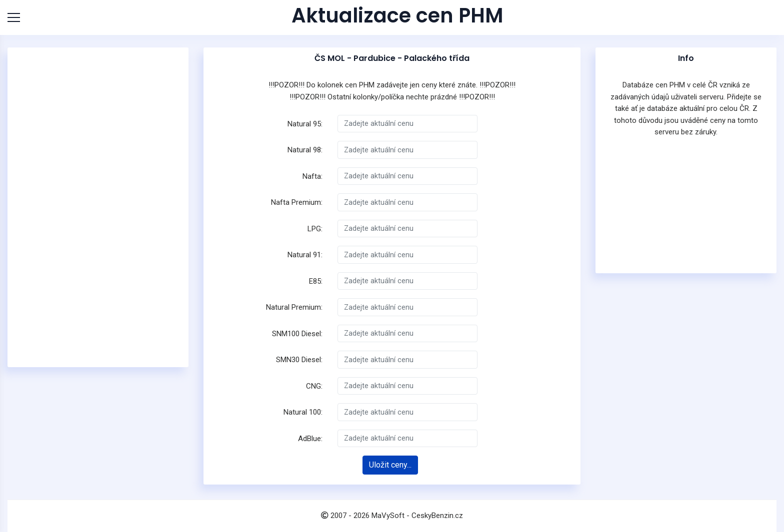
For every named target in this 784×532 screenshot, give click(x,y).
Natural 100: (303, 412)
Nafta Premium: (297, 202)
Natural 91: (305, 255)
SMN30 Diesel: (299, 360)
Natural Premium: (294, 307)
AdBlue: (310, 439)
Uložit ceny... (390, 465)
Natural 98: (305, 150)
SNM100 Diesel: (297, 334)
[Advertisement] (98, 207)
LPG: (315, 229)
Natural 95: (305, 124)
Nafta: (312, 176)
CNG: (314, 386)
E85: (316, 281)
